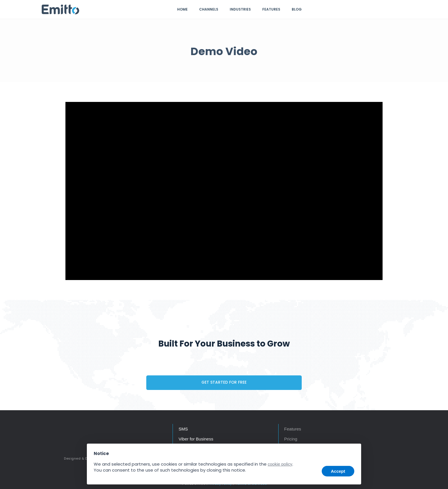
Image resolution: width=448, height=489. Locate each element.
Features (271, 9)
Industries (240, 9)
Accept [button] (338, 471)
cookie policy (280, 464)
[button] (352, 452)
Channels (209, 9)
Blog (297, 9)
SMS (183, 429)
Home (182, 9)
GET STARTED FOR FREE (224, 383)
